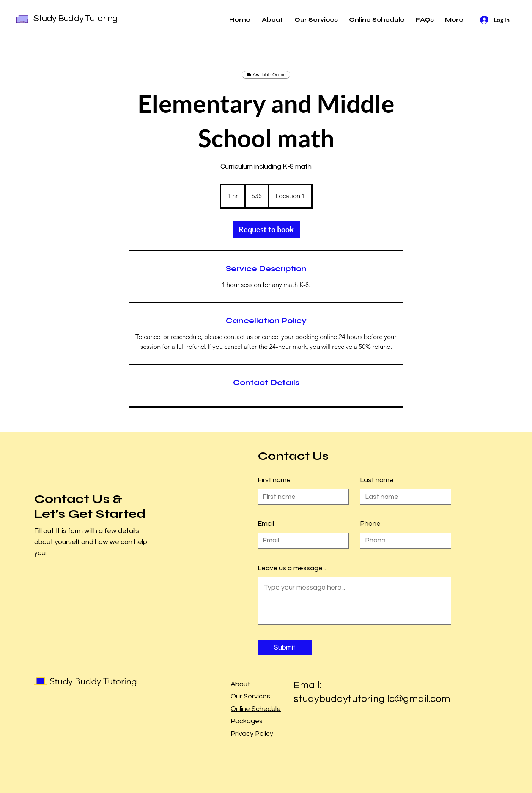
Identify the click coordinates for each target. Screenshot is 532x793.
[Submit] (285, 648)
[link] (266, 229)
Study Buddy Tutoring (76, 18)
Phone (370, 524)
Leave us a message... (292, 568)
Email (266, 524)
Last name (377, 480)
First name (274, 480)
